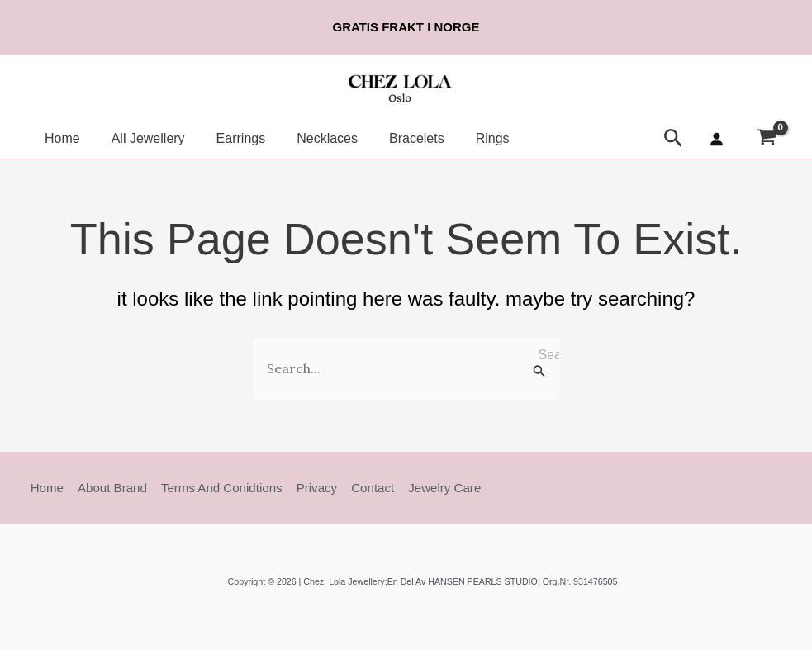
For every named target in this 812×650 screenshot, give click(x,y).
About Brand (109, 488)
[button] (674, 139)
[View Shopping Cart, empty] (766, 139)
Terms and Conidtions (216, 488)
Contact (363, 488)
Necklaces (310, 138)
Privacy (309, 488)
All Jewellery (141, 138)
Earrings (229, 138)
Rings (465, 138)
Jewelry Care (433, 488)
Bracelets (394, 138)
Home (60, 138)
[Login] (716, 139)
